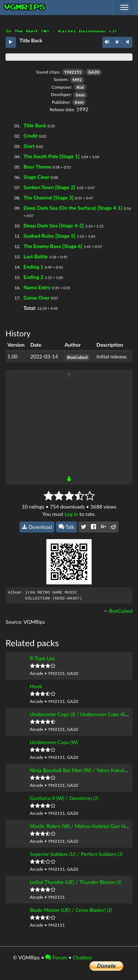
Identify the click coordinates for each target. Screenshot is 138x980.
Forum (56, 957)
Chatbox (82, 957)
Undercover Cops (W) (54, 742)
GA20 (94, 72)
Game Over (37, 298)
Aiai (80, 87)
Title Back (35, 125)
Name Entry (37, 287)
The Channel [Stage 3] (49, 197)
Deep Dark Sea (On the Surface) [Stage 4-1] (73, 208)
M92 (77, 80)
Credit (31, 136)
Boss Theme (37, 167)
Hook (36, 686)
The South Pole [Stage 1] (52, 156)
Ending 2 (33, 277)
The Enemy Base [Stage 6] (53, 246)
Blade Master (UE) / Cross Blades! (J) (71, 910)
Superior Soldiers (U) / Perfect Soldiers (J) (76, 854)
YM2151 (73, 72)
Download (37, 527)
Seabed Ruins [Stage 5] (49, 236)
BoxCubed (77, 357)
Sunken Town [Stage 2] (49, 187)
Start (29, 146)
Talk (67, 527)
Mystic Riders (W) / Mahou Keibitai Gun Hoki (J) (84, 826)
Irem (80, 95)
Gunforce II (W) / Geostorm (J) (64, 798)
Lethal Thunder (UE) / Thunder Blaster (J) (76, 882)
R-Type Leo (42, 658)
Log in (72, 514)
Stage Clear (36, 177)
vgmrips (25, 7)
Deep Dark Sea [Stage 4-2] (54, 225)
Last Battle (36, 256)
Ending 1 (33, 267)
